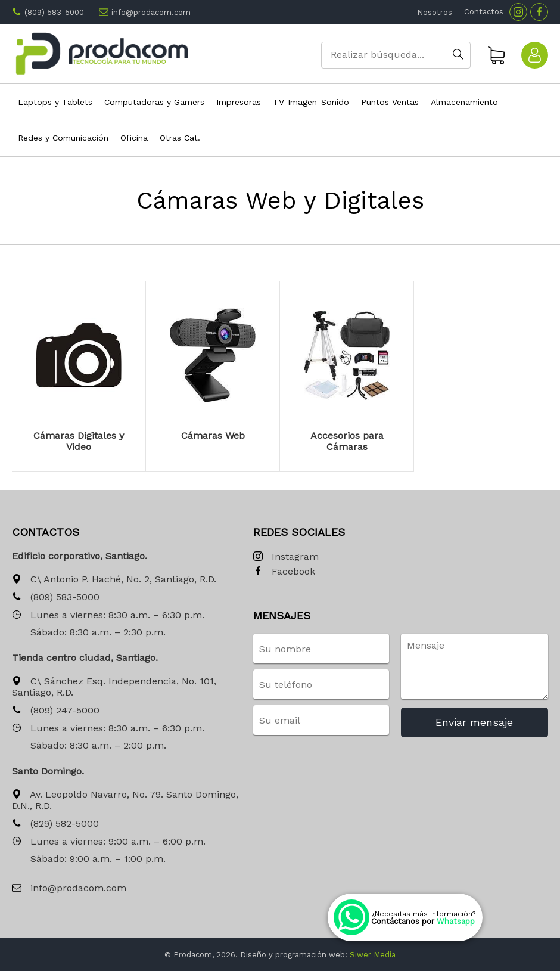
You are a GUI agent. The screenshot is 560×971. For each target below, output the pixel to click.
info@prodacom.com (151, 12)
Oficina (134, 138)
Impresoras (239, 102)
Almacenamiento (464, 102)
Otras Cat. (180, 138)
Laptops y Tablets (55, 102)
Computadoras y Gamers (154, 102)
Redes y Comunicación (63, 138)
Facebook (284, 572)
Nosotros (435, 12)
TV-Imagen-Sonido (311, 102)
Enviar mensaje (474, 722)
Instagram (286, 557)
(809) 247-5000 (56, 711)
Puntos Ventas (390, 102)
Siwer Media (373, 955)
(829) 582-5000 (55, 824)
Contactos (484, 12)
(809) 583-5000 (54, 12)
